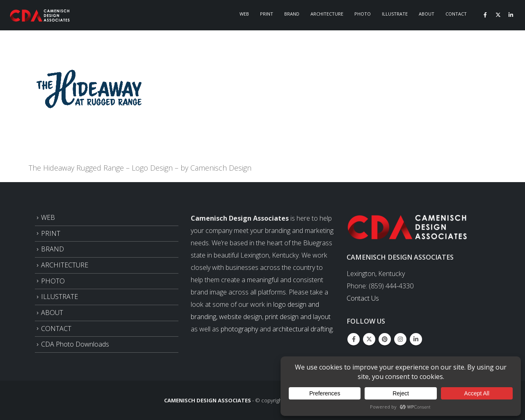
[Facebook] (485, 15)
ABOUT (52, 313)
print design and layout (298, 317)
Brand (292, 14)
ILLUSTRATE (59, 297)
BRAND (52, 249)
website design (241, 317)
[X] (498, 15)
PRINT (51, 233)
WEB (48, 217)
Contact (456, 14)
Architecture (327, 14)
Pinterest (385, 339)
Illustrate (395, 14)
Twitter (369, 339)
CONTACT (56, 329)
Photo (363, 14)
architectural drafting (302, 329)
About (427, 14)
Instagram (400, 339)
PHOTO (53, 281)
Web (244, 14)
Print (267, 14)
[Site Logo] (40, 15)
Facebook (354, 339)
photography (239, 329)
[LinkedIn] (511, 15)
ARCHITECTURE (65, 265)
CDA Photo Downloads (75, 344)
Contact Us (363, 298)
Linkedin (416, 339)
